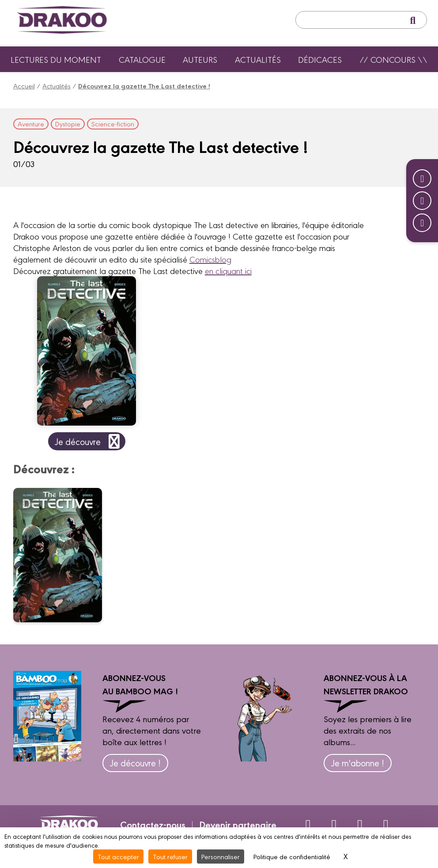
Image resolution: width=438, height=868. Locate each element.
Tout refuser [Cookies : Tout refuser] (170, 856)
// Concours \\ (393, 59)
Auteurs (200, 59)
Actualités (258, 59)
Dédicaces (320, 59)
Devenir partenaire (238, 824)
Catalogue (142, 59)
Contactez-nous (153, 824)
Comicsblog (210, 259)
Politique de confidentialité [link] (292, 856)
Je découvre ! (135, 763)
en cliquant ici (228, 270)
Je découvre (89, 441)
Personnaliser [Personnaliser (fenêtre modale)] (221, 856)
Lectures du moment (56, 59)
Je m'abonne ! (358, 763)
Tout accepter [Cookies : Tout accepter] (118, 856)
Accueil (24, 86)
